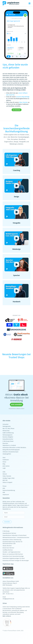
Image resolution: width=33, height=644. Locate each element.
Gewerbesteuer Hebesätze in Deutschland (14, 535)
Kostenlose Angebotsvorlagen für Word (14, 558)
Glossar (5, 474)
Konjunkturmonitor (8, 439)
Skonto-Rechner (7, 546)
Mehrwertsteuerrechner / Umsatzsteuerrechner (16, 538)
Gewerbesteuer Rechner (9, 533)
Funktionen (6, 460)
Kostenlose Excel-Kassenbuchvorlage (13, 556)
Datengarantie (7, 426)
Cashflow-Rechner (8, 550)
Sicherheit (5, 424)
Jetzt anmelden (16, 405)
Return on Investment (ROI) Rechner (13, 554)
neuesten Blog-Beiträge (23, 97)
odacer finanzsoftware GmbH (11, 581)
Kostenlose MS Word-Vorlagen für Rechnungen (16, 561)
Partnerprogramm (8, 435)
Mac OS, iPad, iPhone (8, 429)
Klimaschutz (6, 431)
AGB (4, 492)
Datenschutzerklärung (9, 490)
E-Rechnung (6, 531)
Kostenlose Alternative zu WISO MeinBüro (14, 448)
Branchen (5, 443)
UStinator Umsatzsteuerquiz (10, 452)
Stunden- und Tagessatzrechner (12, 552)
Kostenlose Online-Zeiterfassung (12, 540)
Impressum (6, 495)
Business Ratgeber (8, 437)
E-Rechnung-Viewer (8, 441)
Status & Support (7, 482)
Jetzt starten (6, 466)
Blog (4, 464)
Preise (4, 462)
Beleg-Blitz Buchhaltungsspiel (11, 450)
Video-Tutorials (23, 102)
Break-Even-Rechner (8, 548)
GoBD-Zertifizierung (8, 433)
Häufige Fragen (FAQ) (9, 478)
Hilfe (4, 472)
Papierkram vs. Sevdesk (9, 445)
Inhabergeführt (7, 454)
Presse (5, 486)
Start (4, 458)
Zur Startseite (16, 110)
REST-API (5, 480)
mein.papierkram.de (19, 590)
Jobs (4, 488)
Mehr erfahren (7, 616)
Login (4, 468)
